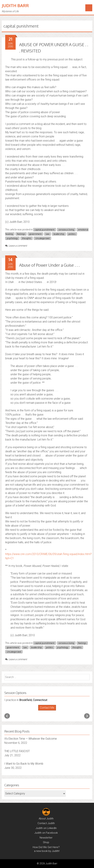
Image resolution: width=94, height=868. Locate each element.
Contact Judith (46, 823)
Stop (48, 711)
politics (72, 234)
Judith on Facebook (46, 833)
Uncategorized (42, 238)
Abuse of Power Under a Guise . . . (49, 265)
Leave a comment (16, 246)
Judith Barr (15, 5)
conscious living (66, 230)
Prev (7, 716)
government (35, 234)
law (48, 234)
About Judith (46, 819)
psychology (12, 238)
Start (46, 711)
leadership (59, 234)
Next (87, 716)
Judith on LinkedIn (46, 828)
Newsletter (46, 838)
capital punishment (45, 230)
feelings (21, 234)
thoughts (27, 238)
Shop (46, 842)
